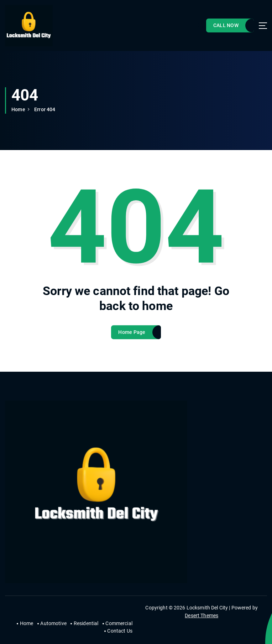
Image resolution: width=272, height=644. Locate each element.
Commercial (119, 623)
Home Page (132, 337)
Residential (86, 623)
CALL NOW (226, 25)
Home (18, 109)
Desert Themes (202, 615)
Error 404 (45, 109)
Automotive (53, 623)
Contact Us (120, 631)
